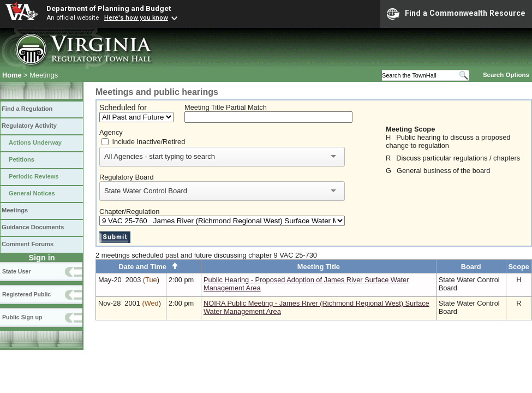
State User (16, 271)
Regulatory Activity (29, 126)
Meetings (15, 210)
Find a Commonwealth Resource (456, 14)
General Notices (32, 193)
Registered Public (26, 294)
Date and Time (149, 267)
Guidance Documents (33, 227)
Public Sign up (22, 317)
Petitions (22, 159)
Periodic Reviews (34, 176)
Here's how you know (136, 17)
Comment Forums (28, 244)
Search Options (506, 75)
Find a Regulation (27, 109)
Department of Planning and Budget (109, 8)
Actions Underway (35, 142)
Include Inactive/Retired (149, 142)
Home (12, 75)
